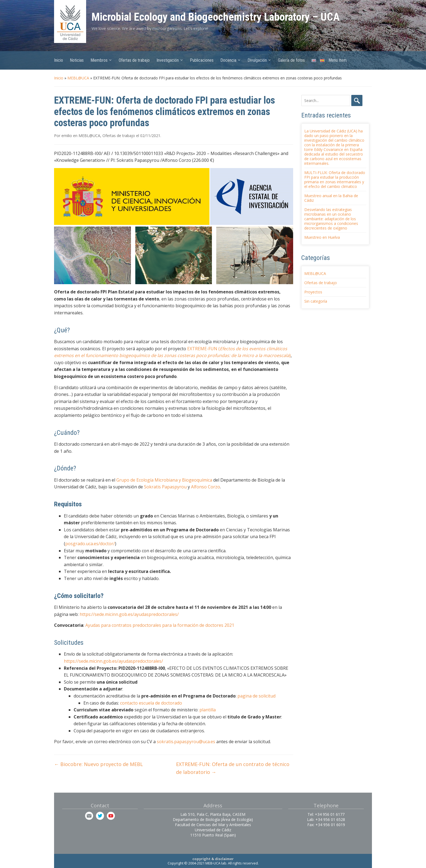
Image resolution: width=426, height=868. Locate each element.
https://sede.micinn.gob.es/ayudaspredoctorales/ (129, 614)
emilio (67, 136)
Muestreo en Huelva (322, 237)
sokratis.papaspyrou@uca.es (186, 742)
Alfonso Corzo (206, 487)
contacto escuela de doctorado (151, 703)
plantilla (208, 710)
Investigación (168, 60)
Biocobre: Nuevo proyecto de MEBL (98, 764)
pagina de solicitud (256, 696)
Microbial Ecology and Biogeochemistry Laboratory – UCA (216, 17)
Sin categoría (316, 301)
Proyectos (313, 292)
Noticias (77, 60)
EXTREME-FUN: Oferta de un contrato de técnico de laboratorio (233, 768)
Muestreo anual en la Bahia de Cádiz (331, 198)
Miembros (99, 60)
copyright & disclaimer (213, 859)
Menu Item (338, 60)
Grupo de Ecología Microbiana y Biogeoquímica (164, 480)
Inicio (59, 60)
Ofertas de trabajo (134, 60)
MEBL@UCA (78, 78)
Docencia (228, 60)
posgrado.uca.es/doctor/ (90, 544)
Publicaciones (202, 60)
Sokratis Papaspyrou (165, 487)
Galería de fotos (291, 60)
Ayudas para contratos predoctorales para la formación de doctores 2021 (160, 625)
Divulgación (257, 60)
